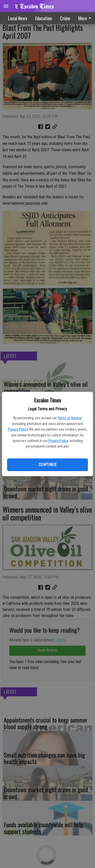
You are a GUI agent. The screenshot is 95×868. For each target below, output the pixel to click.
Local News (18, 18)
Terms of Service (70, 418)
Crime (65, 18)
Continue (48, 465)
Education (44, 18)
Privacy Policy (18, 429)
